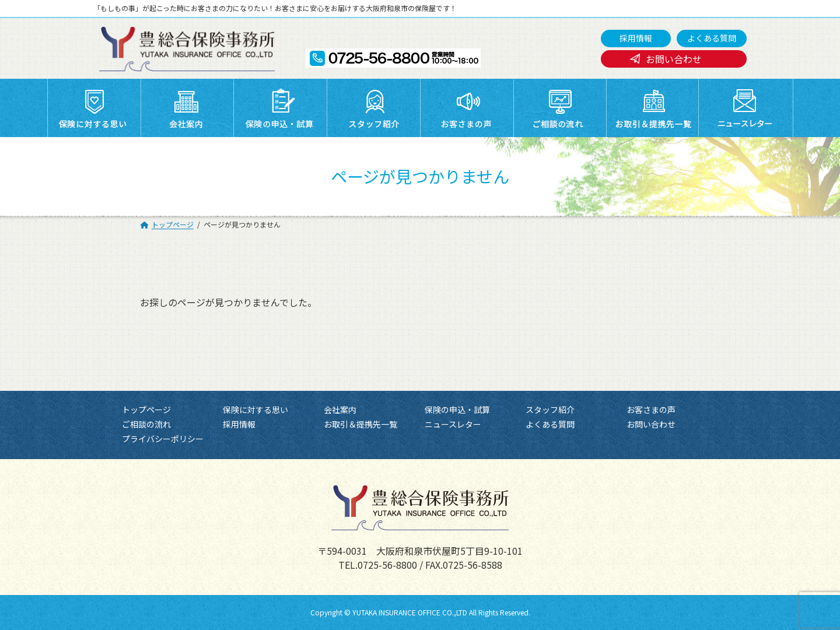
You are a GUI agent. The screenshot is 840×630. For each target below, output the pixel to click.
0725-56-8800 (387, 565)
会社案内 (340, 409)
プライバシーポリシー (163, 439)
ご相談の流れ (146, 424)
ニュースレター (453, 424)
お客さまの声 (651, 409)
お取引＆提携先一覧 (360, 424)
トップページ (146, 409)
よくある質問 (712, 38)
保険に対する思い (256, 409)
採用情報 (636, 38)
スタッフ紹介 (550, 409)
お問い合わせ (674, 59)
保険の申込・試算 (457, 409)
